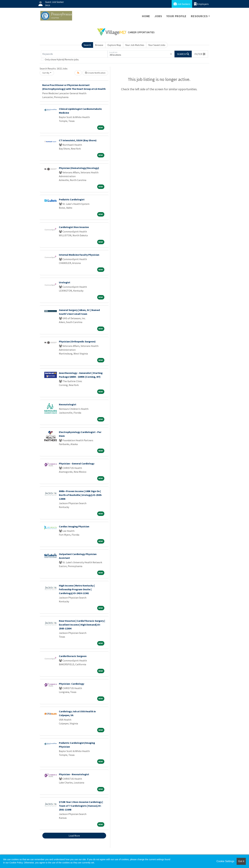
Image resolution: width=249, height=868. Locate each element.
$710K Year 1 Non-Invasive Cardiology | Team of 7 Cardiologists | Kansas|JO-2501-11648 (81, 806)
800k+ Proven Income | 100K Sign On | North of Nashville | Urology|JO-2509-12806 (81, 495)
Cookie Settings (225, 861)
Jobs (158, 16)
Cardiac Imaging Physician (74, 526)
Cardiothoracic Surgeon (73, 656)
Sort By (46, 73)
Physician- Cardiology (72, 684)
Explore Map (114, 45)
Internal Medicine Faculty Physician (79, 255)
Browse (99, 45)
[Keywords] (74, 54)
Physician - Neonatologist (74, 774)
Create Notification (95, 73)
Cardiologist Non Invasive (74, 227)
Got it (241, 861)
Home (146, 16)
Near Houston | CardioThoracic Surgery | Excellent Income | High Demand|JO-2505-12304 (82, 625)
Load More (74, 836)
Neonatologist (68, 404)
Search (87, 45)
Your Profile (177, 16)
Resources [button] (199, 16)
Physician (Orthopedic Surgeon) (77, 341)
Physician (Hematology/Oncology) (79, 168)
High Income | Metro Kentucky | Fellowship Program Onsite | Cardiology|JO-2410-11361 (77, 589)
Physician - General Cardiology (77, 463)
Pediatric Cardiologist (72, 199)
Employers (201, 4)
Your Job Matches (135, 45)
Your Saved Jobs (157, 45)
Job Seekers (182, 4)
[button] (200, 54)
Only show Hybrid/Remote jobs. (62, 59)
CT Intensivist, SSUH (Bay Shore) (78, 140)
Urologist (65, 282)
